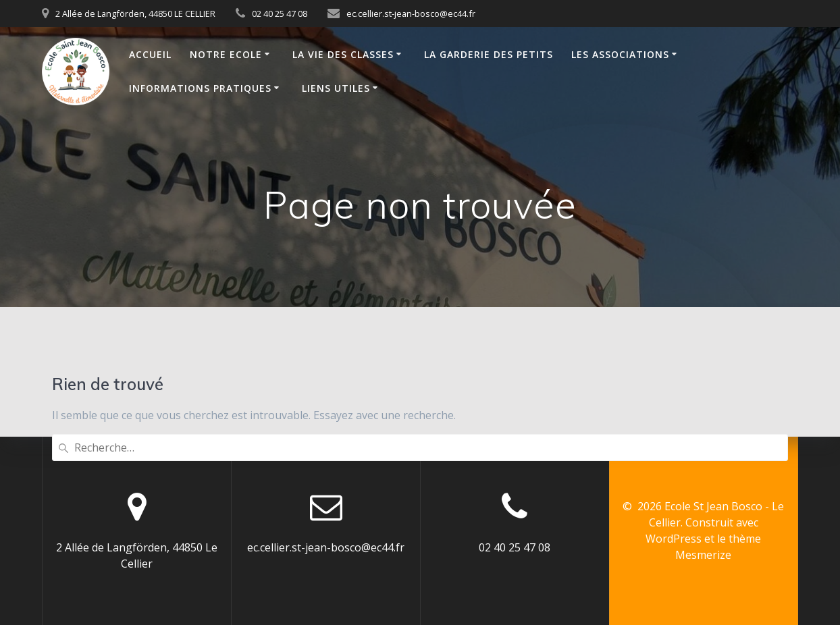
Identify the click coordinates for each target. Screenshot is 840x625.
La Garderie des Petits (489, 54)
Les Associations (620, 54)
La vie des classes (343, 54)
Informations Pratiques (200, 88)
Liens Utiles (336, 88)
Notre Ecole (226, 54)
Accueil (150, 54)
